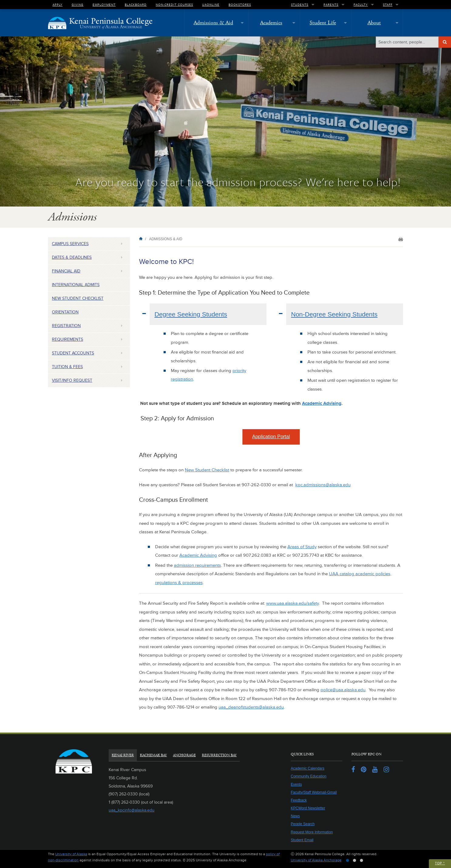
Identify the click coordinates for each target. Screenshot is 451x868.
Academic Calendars (308, 768)
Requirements (68, 339)
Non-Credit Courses (174, 5)
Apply (58, 5)
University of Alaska (71, 854)
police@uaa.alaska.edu (343, 690)
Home (142, 239)
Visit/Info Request (72, 380)
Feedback (299, 800)
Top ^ (440, 863)
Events (296, 784)
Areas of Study (302, 547)
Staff (388, 5)
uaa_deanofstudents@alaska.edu (251, 707)
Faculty (361, 5)
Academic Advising (322, 403)
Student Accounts (73, 353)
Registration (66, 326)
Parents (331, 5)
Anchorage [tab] (184, 755)
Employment (104, 5)
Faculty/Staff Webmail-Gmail (314, 792)
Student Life (323, 23)
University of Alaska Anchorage (316, 860)
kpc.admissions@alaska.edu (323, 485)
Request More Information (312, 832)
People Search (303, 824)
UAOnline (211, 5)
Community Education (309, 776)
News (295, 816)
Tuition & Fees (67, 367)
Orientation (65, 312)
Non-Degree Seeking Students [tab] (334, 314)
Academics (271, 23)
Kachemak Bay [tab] (153, 755)
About (374, 23)
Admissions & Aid (213, 23)
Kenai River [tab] (123, 755)
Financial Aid (66, 271)
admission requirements (197, 565)
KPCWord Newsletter (308, 808)
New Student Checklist (78, 298)
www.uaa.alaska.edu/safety (292, 603)
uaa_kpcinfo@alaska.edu (132, 810)
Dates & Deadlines (72, 257)
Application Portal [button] (271, 437)
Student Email (302, 840)
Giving (78, 5)
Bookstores (240, 5)
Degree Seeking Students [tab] (191, 314)
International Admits (76, 285)
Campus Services (70, 244)
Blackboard (136, 5)
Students (300, 5)
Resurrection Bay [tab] (219, 755)
